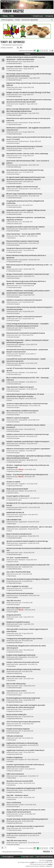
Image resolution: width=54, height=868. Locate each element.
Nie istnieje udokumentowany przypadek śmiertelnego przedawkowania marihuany (29, 75)
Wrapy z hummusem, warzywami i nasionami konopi (28, 274)
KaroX (20, 69)
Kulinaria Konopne (14, 143)
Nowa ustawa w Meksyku (16, 715)
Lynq (20, 311)
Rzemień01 (22, 389)
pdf (20, 567)
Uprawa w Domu (13, 493)
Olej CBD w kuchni (14, 601)
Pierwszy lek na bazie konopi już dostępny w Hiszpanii (28, 579)
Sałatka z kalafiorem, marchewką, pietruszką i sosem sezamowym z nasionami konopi (28, 292)
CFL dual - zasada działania (17, 558)
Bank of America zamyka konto (19, 534)
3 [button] (42, 51)
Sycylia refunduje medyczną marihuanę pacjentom (27, 819)
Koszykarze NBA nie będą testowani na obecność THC (28, 565)
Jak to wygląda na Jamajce (17, 586)
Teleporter (22, 451)
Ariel (20, 709)
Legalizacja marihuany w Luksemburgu (22, 743)
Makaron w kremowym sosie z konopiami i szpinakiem (28, 449)
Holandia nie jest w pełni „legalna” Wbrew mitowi (26, 210)
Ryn (20, 335)
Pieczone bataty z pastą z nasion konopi (23, 241)
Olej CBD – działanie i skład (17, 795)
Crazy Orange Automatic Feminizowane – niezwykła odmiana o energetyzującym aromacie (27, 325)
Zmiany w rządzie (13, 482)
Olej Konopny (12, 524)
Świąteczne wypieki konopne (18, 622)
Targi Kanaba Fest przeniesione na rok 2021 (24, 833)
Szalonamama (24, 141)
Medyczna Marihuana (15, 224)
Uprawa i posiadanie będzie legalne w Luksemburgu (27, 541)
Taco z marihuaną (14, 803)
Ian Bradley (49, 860)
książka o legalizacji (14, 757)
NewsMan (22, 344)
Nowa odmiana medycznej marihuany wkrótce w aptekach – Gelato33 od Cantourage (26, 282)
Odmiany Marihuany (14, 167)
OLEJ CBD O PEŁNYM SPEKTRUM (18, 572)
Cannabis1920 (23, 595)
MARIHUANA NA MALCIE (15, 513)
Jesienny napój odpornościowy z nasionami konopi (27, 404)
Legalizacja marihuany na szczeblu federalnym (25, 750)
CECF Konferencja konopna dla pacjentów (23, 722)
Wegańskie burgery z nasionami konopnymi (24, 317)
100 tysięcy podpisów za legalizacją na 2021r (24, 788)
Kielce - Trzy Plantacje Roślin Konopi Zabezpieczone (27, 475)
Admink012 (22, 444)
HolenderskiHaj (23, 406)
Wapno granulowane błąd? (17, 489)
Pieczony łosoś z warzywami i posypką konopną (26, 333)
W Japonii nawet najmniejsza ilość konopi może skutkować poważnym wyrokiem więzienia (26, 178)
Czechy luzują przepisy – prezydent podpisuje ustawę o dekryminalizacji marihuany (29, 457)
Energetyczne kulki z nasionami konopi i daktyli (25, 227)
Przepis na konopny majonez (18, 729)
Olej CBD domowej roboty (17, 841)
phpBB (32, 862)
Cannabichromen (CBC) (16, 691)
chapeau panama (14, 615)
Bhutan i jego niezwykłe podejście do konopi (24, 194)
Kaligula (21, 398)
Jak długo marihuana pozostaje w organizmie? (25, 826)
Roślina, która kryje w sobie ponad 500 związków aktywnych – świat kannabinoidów (26, 58)
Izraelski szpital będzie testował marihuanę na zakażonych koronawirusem (25, 766)
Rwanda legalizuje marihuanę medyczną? (23, 698)
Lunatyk (21, 769)
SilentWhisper (23, 113)
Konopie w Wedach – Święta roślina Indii (22, 67)
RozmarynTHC (23, 507)
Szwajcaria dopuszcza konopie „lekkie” (22, 248)
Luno (20, 61)
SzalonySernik (23, 78)
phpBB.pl (50, 864)
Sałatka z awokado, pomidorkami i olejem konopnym (28, 442)
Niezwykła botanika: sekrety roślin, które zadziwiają (27, 154)
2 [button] (40, 51)
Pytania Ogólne (13, 597)
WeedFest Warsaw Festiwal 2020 (20, 781)
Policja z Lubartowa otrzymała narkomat (23, 662)
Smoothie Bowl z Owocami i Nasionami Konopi (25, 170)
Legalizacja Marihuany (15, 471)
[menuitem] (11, 16)
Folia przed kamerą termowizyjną (20, 593)
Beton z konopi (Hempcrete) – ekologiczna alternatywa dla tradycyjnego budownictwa (29, 110)
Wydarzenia (12, 238)
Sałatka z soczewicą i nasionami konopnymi (24, 300)
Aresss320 (22, 436)
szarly (20, 553)
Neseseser (22, 560)
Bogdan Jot (22, 759)
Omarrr (21, 413)
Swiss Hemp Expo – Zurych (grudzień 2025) (24, 234)
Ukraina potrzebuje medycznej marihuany (23, 669)
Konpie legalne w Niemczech (18, 496)
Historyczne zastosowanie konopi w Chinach (24, 146)
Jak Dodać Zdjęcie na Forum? (18, 608)
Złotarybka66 (23, 420)
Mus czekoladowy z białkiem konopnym (22, 411)
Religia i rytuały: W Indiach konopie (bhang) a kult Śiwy (28, 92)
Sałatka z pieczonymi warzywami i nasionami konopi (28, 434)
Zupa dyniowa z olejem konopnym (20, 387)
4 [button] (45, 51)
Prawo (10, 106)
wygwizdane (23, 515)
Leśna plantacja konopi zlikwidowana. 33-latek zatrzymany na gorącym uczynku (25, 395)
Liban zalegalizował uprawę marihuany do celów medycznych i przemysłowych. (26, 811)
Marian (21, 469)
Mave (20, 87)
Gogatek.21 (22, 104)
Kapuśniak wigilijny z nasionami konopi (22, 187)
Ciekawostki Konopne (15, 63)
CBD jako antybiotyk (15, 736)
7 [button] (50, 51)
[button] (35, 51)
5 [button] (47, 51)
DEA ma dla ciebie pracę (16, 677)
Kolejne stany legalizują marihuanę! (21, 655)
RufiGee (21, 491)
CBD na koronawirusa (15, 774)
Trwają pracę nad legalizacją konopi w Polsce (24, 639)
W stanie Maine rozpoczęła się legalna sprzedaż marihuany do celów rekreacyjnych (26, 706)
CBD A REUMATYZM (14, 520)
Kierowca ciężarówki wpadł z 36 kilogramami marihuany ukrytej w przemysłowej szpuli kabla (29, 101)
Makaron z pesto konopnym (18, 418)
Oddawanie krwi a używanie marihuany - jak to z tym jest (29, 527)
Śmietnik (11, 619)
